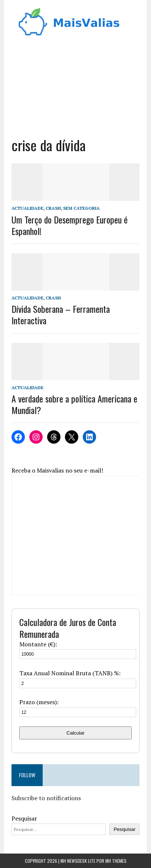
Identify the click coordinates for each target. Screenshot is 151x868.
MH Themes (116, 861)
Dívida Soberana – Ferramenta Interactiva (61, 314)
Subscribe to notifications (46, 798)
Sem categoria (81, 208)
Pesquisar (24, 818)
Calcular (75, 733)
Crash (53, 208)
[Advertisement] (76, 84)
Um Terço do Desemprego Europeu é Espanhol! (70, 225)
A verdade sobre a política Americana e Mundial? (74, 404)
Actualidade (27, 208)
